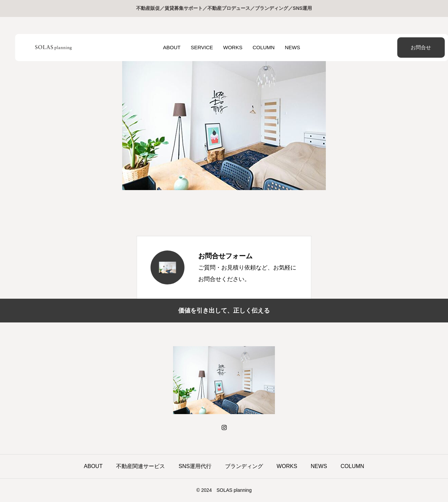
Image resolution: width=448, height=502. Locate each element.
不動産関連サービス (141, 466)
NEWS (285, 47)
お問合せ (404, 47)
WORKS (225, 47)
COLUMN (256, 47)
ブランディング (244, 466)
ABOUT (164, 47)
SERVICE (194, 47)
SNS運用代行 (195, 466)
